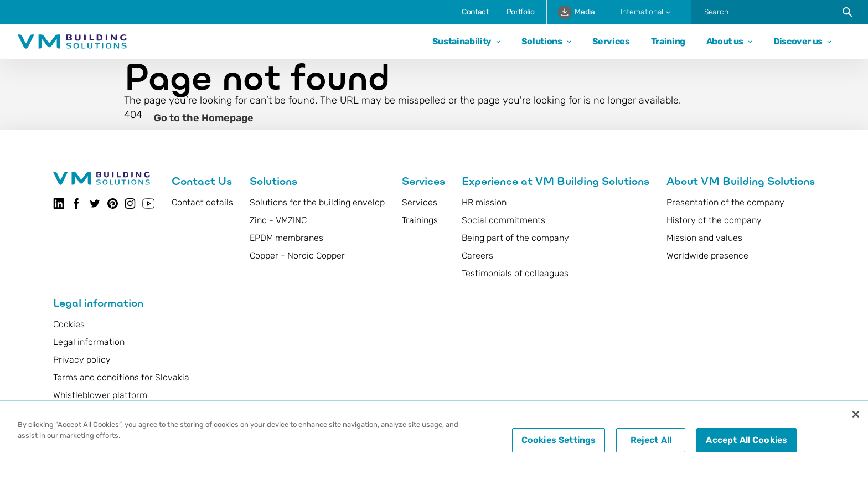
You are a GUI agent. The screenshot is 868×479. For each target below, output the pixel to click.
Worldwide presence (707, 256)
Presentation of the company (725, 202)
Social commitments (503, 220)
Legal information (89, 342)
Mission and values (704, 238)
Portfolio (521, 12)
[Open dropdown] (496, 42)
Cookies (69, 324)
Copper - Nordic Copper (297, 256)
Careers (477, 256)
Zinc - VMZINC (278, 220)
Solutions (542, 41)
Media (576, 12)
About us (725, 41)
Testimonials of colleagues (515, 273)
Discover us (798, 41)
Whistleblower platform (100, 395)
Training (668, 41)
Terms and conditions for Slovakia (121, 377)
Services (611, 41)
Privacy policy (82, 360)
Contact (475, 12)
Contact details (202, 202)
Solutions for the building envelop (317, 202)
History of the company (714, 220)
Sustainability (462, 41)
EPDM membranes (286, 238)
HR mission (484, 202)
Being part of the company (515, 238)
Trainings (420, 220)
